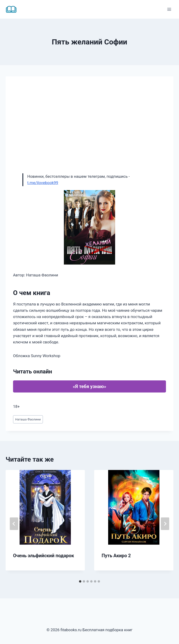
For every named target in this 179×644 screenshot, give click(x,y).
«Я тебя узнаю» (89, 386)
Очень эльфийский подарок (43, 556)
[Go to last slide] (14, 524)
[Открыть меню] (169, 9)
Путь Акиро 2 (116, 556)
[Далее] (165, 524)
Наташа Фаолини (28, 419)
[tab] (80, 581)
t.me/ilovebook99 (43, 183)
